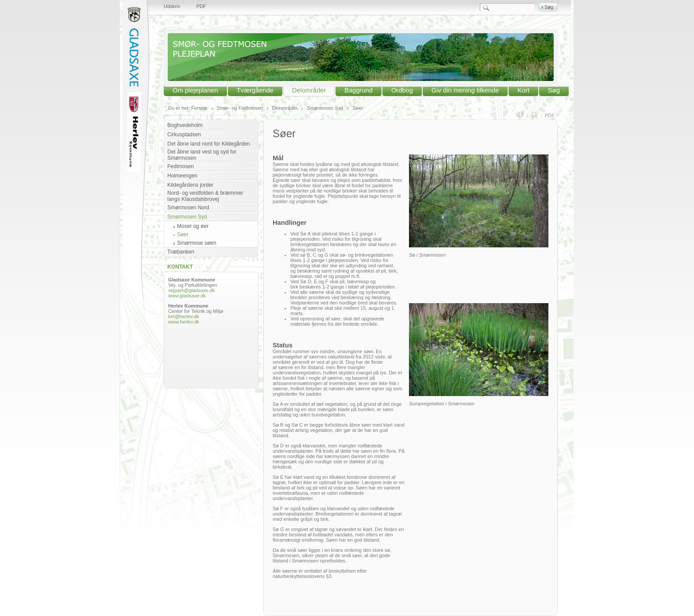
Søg (554, 90)
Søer (358, 108)
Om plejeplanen (195, 90)
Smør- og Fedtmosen (240, 108)
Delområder (309, 90)
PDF (201, 6)
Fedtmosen (181, 166)
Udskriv (172, 6)
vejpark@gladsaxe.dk (191, 290)
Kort (523, 90)
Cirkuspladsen (184, 135)
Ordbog (402, 90)
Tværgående (255, 90)
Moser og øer (193, 226)
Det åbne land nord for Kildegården (209, 144)
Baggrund (359, 90)
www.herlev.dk (184, 322)
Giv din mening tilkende (465, 90)
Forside (199, 108)
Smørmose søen (197, 243)
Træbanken (181, 252)
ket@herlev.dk (184, 316)
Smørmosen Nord (188, 208)
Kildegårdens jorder (190, 185)
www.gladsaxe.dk (187, 296)
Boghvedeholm (185, 125)
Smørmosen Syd (325, 108)
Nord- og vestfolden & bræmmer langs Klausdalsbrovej (205, 196)
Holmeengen (182, 176)
